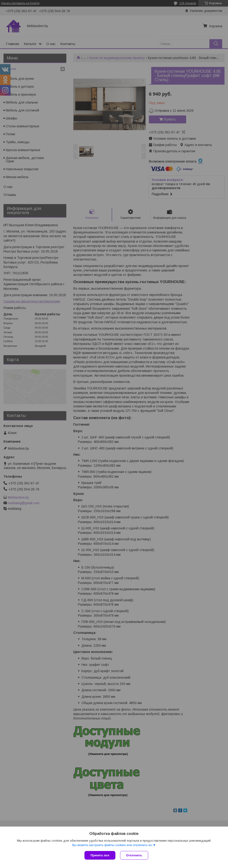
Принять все (100, 855)
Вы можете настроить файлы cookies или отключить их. (112, 845)
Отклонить (134, 855)
